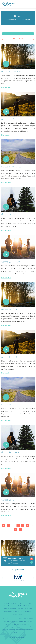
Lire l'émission (32, 562)
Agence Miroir (22, 637)
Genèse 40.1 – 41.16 (11, 262)
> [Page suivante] (20, 530)
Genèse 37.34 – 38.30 (11, 167)
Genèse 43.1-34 (8, 405)
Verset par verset (18, 34)
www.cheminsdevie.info (19, 606)
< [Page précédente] (8, 525)
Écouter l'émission (32, 559)
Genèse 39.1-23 (8, 214)
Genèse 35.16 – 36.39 (11, 72)
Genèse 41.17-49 (9, 309)
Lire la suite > (6, 87)
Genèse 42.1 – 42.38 (11, 357)
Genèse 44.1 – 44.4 (10, 452)
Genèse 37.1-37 (8, 119)
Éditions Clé (27, 609)
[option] (18, 578)
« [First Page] (3, 525)
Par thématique (18, 38)
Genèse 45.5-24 (8, 500)
